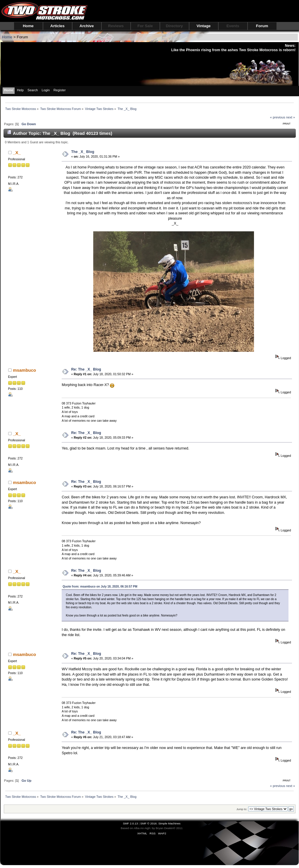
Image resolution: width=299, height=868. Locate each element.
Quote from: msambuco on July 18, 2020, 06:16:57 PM (100, 587)
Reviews (116, 26)
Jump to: (242, 809)
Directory (174, 26)
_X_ (17, 153)
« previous (278, 117)
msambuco (24, 370)
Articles (57, 26)
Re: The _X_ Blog (86, 369)
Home (28, 26)
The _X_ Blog (83, 152)
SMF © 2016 (148, 823)
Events (233, 26)
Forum (262, 26)
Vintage (204, 26)
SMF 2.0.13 (130, 823)
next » (291, 117)
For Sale (145, 26)
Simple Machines (170, 823)
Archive (87, 26)
